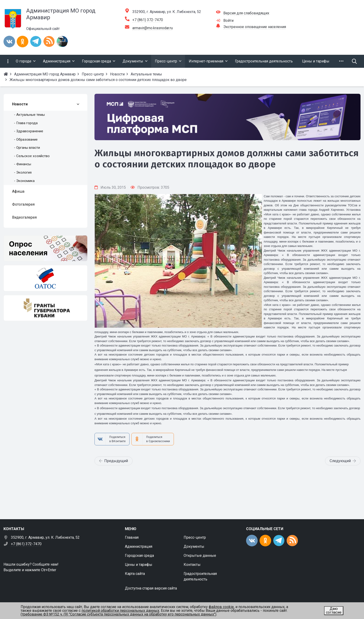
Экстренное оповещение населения (255, 27)
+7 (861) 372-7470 (148, 20)
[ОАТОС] (45, 278)
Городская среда (139, 556)
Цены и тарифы (139, 565)
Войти (228, 21)
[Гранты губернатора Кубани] (45, 308)
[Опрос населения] (45, 248)
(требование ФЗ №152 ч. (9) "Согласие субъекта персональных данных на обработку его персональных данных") (119, 614)
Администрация (139, 546)
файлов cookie (221, 607)
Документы (194, 546)
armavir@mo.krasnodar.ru (153, 28)
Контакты (192, 565)
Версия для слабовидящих (246, 13)
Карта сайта (135, 574)
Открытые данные (200, 556)
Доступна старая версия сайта (151, 588)
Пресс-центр (195, 537)
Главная (132, 537)
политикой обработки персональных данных (120, 611)
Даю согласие (334, 611)
